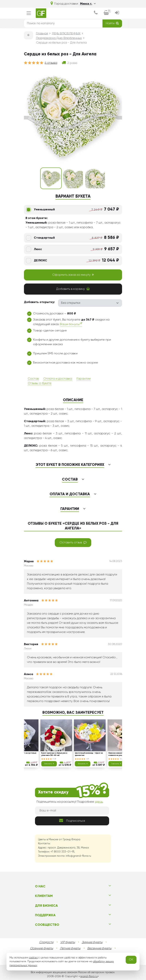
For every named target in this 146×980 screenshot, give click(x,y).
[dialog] (96, 13)
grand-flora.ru (89, 976)
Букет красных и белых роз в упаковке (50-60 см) (54, 754)
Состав (33, 379)
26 (121, 759)
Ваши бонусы (71, 324)
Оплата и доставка (58, 379)
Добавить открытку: (39, 302)
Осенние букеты (42, 948)
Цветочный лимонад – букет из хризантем (89, 754)
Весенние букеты (99, 948)
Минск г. (88, 4)
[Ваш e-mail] (72, 811)
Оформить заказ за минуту (73, 275)
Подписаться (72, 820)
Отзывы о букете (40, 383)
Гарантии (84, 379)
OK (131, 960)
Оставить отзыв (73, 542)
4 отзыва (51, 63)
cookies (33, 958)
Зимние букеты (92, 942)
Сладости (46, 942)
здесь (99, 802)
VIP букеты (68, 942)
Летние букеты (70, 948)
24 (54, 759)
